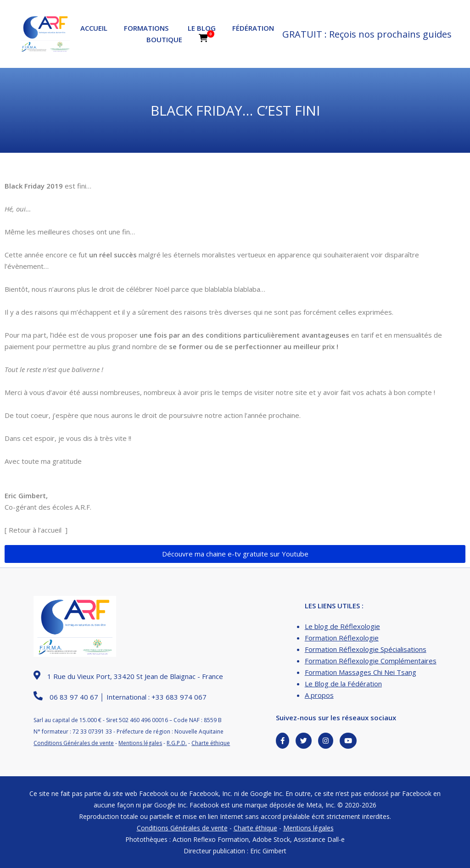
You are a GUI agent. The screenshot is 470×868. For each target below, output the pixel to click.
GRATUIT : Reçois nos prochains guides (367, 34)
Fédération (253, 28)
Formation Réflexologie (342, 638)
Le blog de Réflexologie (342, 626)
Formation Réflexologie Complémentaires (371, 661)
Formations (146, 28)
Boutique (164, 39)
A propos (319, 695)
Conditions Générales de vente (74, 743)
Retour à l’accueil (35, 530)
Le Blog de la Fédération (343, 684)
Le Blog (202, 28)
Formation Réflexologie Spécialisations (366, 649)
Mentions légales (140, 743)
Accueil (94, 28)
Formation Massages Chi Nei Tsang (361, 672)
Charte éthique (211, 743)
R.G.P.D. (177, 743)
